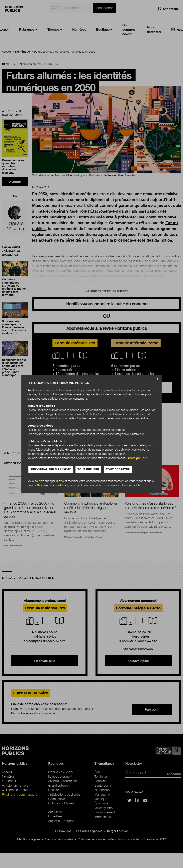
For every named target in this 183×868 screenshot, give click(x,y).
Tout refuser (88, 469)
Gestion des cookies (51, 485)
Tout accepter (118, 469)
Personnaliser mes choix (51, 469)
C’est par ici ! (137, 458)
